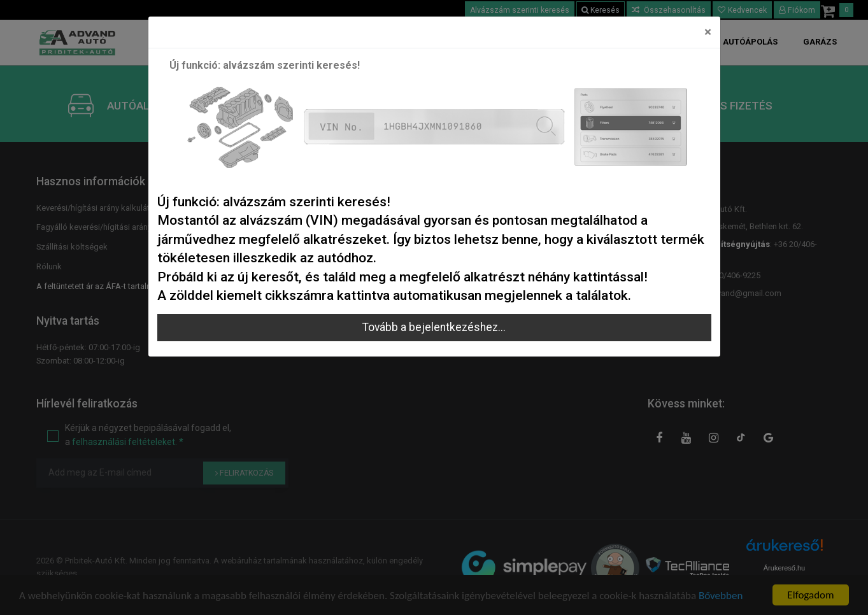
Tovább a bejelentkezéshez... (434, 327)
